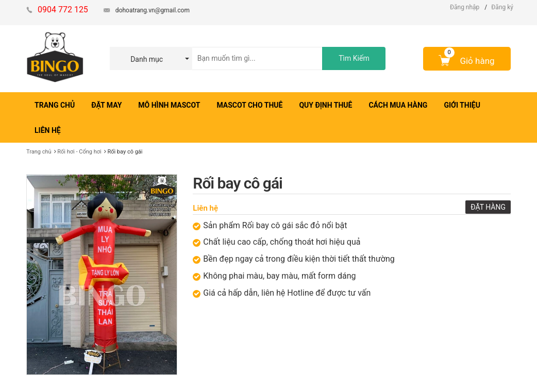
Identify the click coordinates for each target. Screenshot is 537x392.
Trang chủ (39, 152)
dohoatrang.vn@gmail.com (153, 10)
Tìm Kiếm (354, 58)
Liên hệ (205, 208)
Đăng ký (502, 7)
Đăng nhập (465, 7)
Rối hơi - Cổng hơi (79, 152)
